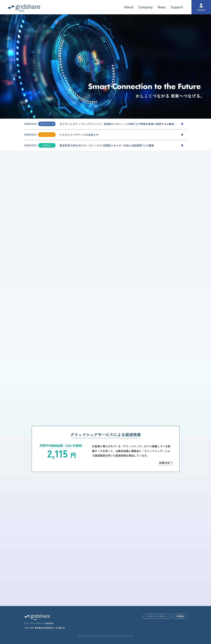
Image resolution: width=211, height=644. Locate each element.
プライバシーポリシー (158, 616)
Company (146, 7)
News (162, 7)
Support (177, 7)
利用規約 (180, 616)
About (129, 7)
